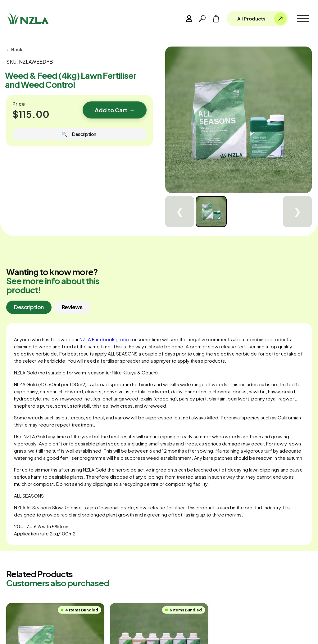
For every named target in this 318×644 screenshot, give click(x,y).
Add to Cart (115, 110)
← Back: (15, 49)
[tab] (29, 307)
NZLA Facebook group (104, 339)
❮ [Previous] (180, 212)
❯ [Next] (297, 212)
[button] (303, 19)
